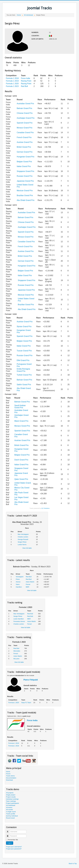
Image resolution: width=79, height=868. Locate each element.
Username (9, 831)
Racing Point (26, 81)
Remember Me (13, 840)
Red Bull (24, 86)
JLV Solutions (45, 508)
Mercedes (17, 651)
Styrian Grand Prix (24, 326)
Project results (11, 797)
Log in (10, 843)
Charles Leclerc (23, 537)
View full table (27, 548)
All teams (9, 807)
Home (8, 772)
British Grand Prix (24, 147)
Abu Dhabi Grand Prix (26, 200)
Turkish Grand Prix (24, 375)
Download (9, 780)
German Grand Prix (25, 152)
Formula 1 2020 (12, 84)
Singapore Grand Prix (25, 171)
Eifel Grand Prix (23, 360)
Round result (10, 818)
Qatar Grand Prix (21, 479)
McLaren (16, 659)
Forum (8, 774)
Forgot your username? (14, 847)
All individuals (11, 805)
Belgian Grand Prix (24, 162)
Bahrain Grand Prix (24, 108)
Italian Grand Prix (24, 166)
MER (28, 587)
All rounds (9, 810)
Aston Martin (30, 582)
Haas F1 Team (26, 703)
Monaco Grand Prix (25, 128)
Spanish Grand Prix (25, 123)
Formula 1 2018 (12, 78)
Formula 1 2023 (12, 86)
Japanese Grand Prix (25, 181)
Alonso (18, 582)
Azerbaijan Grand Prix (26, 118)
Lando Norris (22, 545)
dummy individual (12, 816)
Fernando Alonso (19, 621)
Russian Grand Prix (25, 176)
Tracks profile (11, 814)
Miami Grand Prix (21, 421)
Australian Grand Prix (25, 104)
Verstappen (20, 577)
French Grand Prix (24, 137)
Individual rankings (12, 799)
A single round (11, 812)
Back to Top (73, 864)
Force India (25, 78)
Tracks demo (10, 776)
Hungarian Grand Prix (26, 157)
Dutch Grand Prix (21, 460)
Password (9, 835)
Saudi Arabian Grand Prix (20, 407)
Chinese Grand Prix (25, 113)
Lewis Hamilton (19, 619)
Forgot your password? (14, 849)
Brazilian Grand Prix (25, 195)
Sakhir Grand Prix (24, 385)
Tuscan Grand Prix (24, 351)
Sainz (18, 584)
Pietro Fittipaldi (31, 680)
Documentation (11, 778)
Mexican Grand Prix (25, 191)
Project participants (13, 803)
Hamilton (19, 587)
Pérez (18, 579)
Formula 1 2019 (12, 81)
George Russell (23, 539)
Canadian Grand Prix (25, 133)
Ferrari (28, 584)
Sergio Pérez (22, 542)
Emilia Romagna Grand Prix (23, 370)
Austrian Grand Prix (25, 142)
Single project (11, 795)
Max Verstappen (23, 534)
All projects (10, 793)
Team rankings (11, 801)
